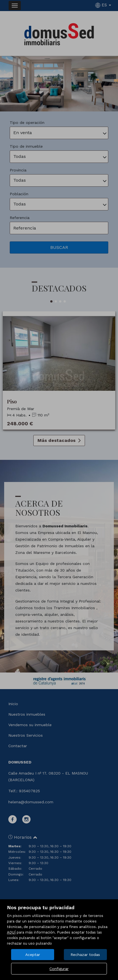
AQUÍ (11, 932)
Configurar (59, 969)
